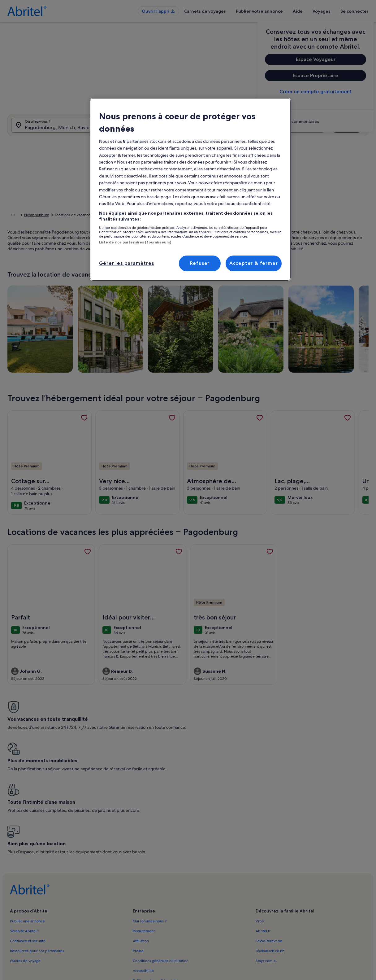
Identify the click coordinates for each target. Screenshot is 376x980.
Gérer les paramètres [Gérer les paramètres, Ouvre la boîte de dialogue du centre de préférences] (127, 263)
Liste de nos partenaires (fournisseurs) (135, 242)
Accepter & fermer (254, 263)
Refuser (200, 263)
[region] (190, 189)
